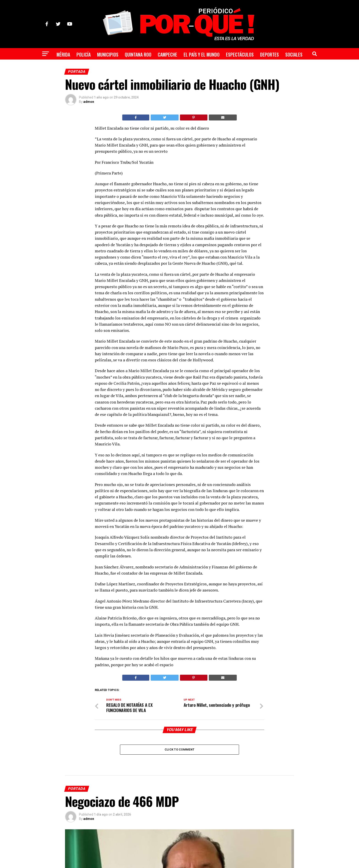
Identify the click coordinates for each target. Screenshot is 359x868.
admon (89, 102)
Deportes (269, 55)
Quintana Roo (138, 55)
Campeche (167, 55)
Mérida (63, 55)
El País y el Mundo (202, 55)
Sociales (294, 55)
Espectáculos (240, 55)
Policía (84, 55)
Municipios (108, 55)
